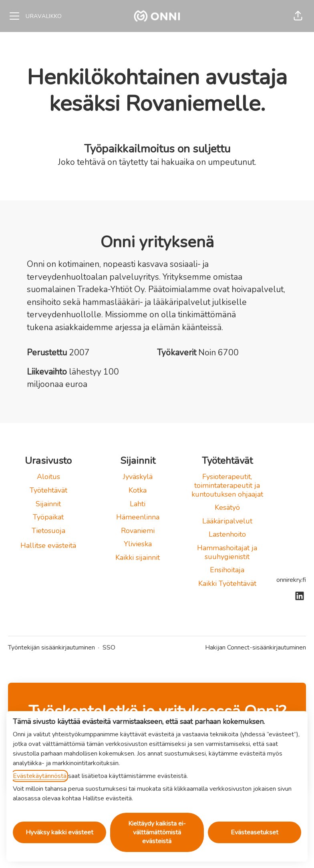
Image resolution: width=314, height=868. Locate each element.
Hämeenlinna (138, 517)
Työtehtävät (48, 490)
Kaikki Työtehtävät (227, 583)
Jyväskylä (138, 477)
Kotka (138, 490)
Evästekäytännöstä (40, 776)
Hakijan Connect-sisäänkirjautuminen (256, 647)
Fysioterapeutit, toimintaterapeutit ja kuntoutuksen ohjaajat (227, 485)
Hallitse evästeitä (48, 545)
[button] (298, 16)
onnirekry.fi (291, 580)
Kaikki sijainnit (138, 557)
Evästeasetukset (255, 832)
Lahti (138, 504)
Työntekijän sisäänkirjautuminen (51, 647)
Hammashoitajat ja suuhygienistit (227, 552)
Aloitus (48, 477)
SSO (109, 647)
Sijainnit (48, 504)
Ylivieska (138, 544)
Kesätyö (227, 507)
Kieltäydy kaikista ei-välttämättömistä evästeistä (157, 832)
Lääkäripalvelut (227, 521)
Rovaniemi (138, 531)
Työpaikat (48, 517)
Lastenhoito (227, 534)
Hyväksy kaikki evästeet (59, 832)
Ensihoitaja (227, 570)
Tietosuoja (48, 531)
